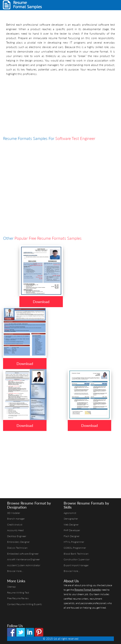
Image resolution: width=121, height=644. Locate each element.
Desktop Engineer (17, 536)
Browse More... (15, 571)
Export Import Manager (76, 565)
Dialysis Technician (17, 548)
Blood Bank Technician (76, 554)
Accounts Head (15, 530)
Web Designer (71, 525)
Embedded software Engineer (23, 554)
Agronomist (70, 513)
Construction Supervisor (77, 559)
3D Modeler (14, 513)
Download (41, 302)
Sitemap (11, 587)
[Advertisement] (60, 107)
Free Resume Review (18, 598)
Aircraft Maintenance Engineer (23, 559)
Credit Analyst (15, 525)
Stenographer (71, 519)
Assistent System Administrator (24, 565)
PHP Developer (72, 530)
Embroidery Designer (18, 542)
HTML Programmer (74, 542)
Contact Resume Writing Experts (24, 604)
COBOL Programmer (75, 548)
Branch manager (16, 519)
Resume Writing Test (18, 593)
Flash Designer (72, 536)
